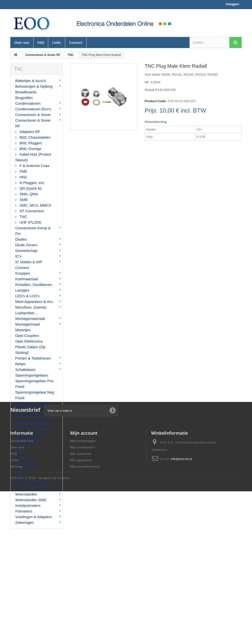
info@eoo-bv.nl (181, 605)
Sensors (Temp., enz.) (33, 415)
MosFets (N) (25, 460)
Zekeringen (24, 522)
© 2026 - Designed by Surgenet (47, 631)
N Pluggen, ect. (32, 183)
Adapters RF (29, 132)
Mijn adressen (81, 600)
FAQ (41, 42)
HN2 (23, 177)
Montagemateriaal (30, 319)
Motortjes (23, 330)
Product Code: (156, 101)
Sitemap (17, 613)
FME (23, 171)
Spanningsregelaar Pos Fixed (34, 384)
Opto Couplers (27, 336)
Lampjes (22, 290)
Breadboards (26, 92)
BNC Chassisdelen (34, 137)
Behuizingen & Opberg (34, 86)
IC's (18, 256)
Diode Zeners (26, 245)
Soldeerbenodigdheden (34, 421)
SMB (23, 200)
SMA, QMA (28, 194)
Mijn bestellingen (83, 587)
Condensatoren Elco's (33, 109)
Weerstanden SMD (31, 500)
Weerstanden (26, 494)
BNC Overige (30, 149)
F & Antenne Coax (34, 166)
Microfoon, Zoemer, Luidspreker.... (31, 310)
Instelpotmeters (28, 505)
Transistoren (25, 443)
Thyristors (23, 471)
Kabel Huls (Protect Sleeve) (33, 157)
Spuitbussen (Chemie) (33, 432)
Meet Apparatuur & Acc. (35, 302)
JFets (20, 454)
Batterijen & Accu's (31, 81)
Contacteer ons (22, 587)
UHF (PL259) (30, 222)
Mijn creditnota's (83, 594)
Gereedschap (26, 251)
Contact (76, 42)
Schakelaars (25, 370)
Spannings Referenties (34, 404)
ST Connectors (31, 211)
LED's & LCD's (27, 296)
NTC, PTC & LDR (30, 488)
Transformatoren (29, 438)
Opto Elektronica (29, 341)
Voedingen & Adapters (33, 517)
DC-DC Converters (31, 409)
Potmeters (24, 511)
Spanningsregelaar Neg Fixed (35, 395)
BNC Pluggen (30, 143)
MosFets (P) (25, 466)
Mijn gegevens (81, 606)
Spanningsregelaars (32, 375)
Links (57, 42)
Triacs (20, 477)
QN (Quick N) (30, 188)
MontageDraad (27, 324)
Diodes (21, 239)
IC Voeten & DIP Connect (29, 265)
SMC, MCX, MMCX (35, 205)
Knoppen (23, 273)
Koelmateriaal (27, 279)
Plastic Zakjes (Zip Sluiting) (30, 350)
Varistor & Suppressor (33, 483)
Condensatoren (28, 103)
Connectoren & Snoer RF (33, 123)
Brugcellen (24, 98)
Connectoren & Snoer (33, 115)
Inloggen (233, 4)
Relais (20, 364)
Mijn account (84, 579)
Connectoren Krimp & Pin (33, 231)
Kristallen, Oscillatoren (34, 285)
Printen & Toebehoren (33, 358)
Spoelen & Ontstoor (31, 426)
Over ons (22, 42)
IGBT (20, 449)
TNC (23, 217)
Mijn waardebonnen (85, 613)
